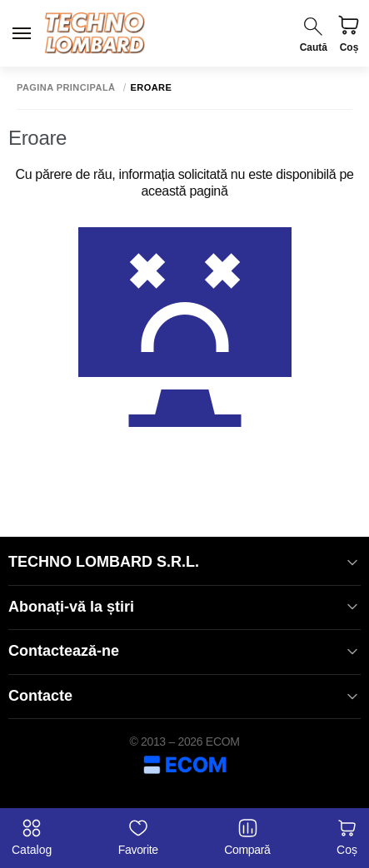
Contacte (184, 696)
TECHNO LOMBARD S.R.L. (184, 562)
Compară (247, 837)
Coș (347, 837)
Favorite (138, 837)
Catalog (32, 837)
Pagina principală (66, 88)
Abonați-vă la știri (184, 607)
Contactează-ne (184, 651)
